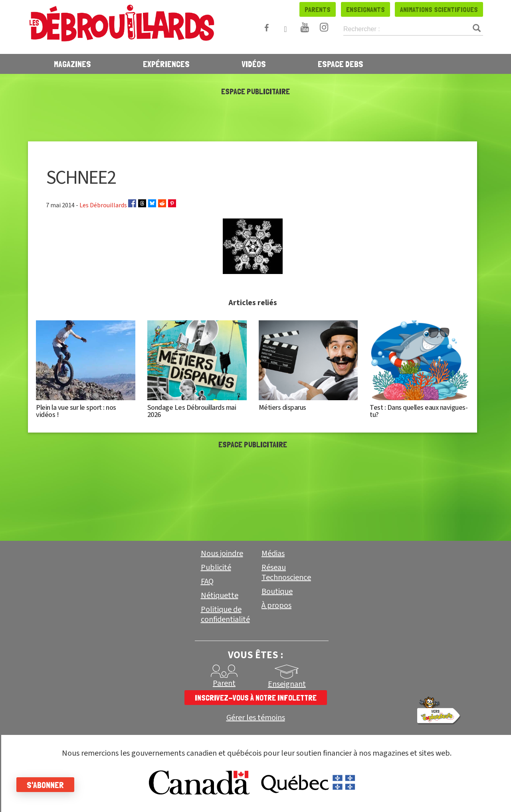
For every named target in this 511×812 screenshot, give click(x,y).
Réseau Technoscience (286, 573)
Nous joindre (222, 554)
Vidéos (254, 64)
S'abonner (49, 785)
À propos (276, 606)
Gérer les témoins (256, 718)
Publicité (216, 568)
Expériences (166, 64)
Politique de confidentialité (225, 614)
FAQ (207, 582)
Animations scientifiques (439, 9)
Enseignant (287, 684)
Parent (224, 683)
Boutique (277, 592)
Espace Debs (341, 64)
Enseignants (365, 9)
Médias (273, 554)
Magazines (72, 64)
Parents (318, 9)
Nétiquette (220, 596)
